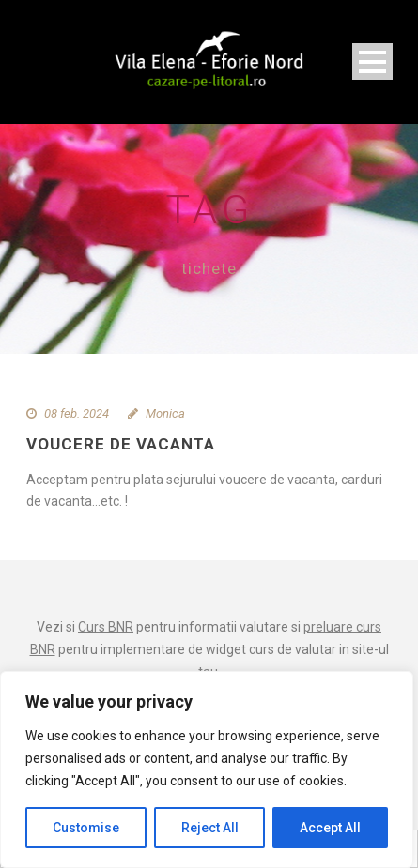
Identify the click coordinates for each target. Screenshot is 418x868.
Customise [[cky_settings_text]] (86, 828)
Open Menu (372, 61)
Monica (165, 413)
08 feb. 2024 (77, 413)
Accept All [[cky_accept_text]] (330, 828)
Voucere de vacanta (121, 444)
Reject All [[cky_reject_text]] (210, 828)
